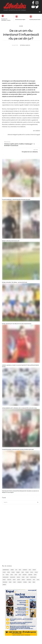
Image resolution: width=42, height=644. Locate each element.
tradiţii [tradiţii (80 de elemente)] (10, 582)
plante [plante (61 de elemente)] (27, 577)
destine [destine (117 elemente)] (9, 572)
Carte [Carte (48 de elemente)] (30, 570)
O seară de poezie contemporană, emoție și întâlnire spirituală (18, 449)
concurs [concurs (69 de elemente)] (34, 570)
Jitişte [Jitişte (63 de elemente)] (20, 575)
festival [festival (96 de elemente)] (32, 572)
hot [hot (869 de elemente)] (3, 575)
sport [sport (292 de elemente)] (34, 580)
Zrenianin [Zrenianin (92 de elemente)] (4, 585)
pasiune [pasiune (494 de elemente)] (23, 577)
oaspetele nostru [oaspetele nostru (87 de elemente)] (6, 577)
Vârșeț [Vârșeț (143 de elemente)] (34, 582)
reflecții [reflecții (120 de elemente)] (19, 580)
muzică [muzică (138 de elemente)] (35, 575)
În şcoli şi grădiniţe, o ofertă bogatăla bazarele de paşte (16, 199)
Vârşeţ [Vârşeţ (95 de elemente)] (30, 582)
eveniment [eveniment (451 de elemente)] (18, 572)
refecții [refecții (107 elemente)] (14, 580)
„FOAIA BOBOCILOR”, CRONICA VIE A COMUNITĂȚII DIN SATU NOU (19, 408)
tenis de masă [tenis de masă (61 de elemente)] (5, 582)
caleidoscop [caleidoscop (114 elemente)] (25, 570)
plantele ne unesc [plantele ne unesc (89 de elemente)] (33, 577)
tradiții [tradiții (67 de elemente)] (14, 582)
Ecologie (21, 26)
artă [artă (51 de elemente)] (16, 570)
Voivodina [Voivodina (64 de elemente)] (25, 582)
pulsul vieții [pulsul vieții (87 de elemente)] (9, 580)
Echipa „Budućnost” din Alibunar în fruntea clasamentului (17, 324)
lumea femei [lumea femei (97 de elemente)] (25, 575)
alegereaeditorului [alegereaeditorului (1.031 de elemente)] (6, 570)
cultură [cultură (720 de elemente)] (4, 572)
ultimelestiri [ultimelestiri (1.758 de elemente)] (20, 582)
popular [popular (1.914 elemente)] (4, 580)
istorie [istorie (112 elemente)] (16, 575)
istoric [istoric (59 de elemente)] (12, 575)
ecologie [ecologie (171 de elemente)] (13, 572)
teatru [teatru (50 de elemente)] (38, 580)
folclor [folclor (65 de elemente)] (36, 572)
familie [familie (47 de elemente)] (23, 572)
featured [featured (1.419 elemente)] (27, 572)
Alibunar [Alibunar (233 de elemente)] (12, 570)
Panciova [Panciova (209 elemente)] (18, 577)
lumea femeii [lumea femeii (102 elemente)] (30, 575)
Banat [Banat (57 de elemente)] (20, 570)
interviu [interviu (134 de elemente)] (7, 575)
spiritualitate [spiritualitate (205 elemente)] (29, 580)
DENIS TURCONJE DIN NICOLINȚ (11, 241)
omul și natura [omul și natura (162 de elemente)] (13, 577)
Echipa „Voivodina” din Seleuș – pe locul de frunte (15, 282)
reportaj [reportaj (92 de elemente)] (23, 580)
